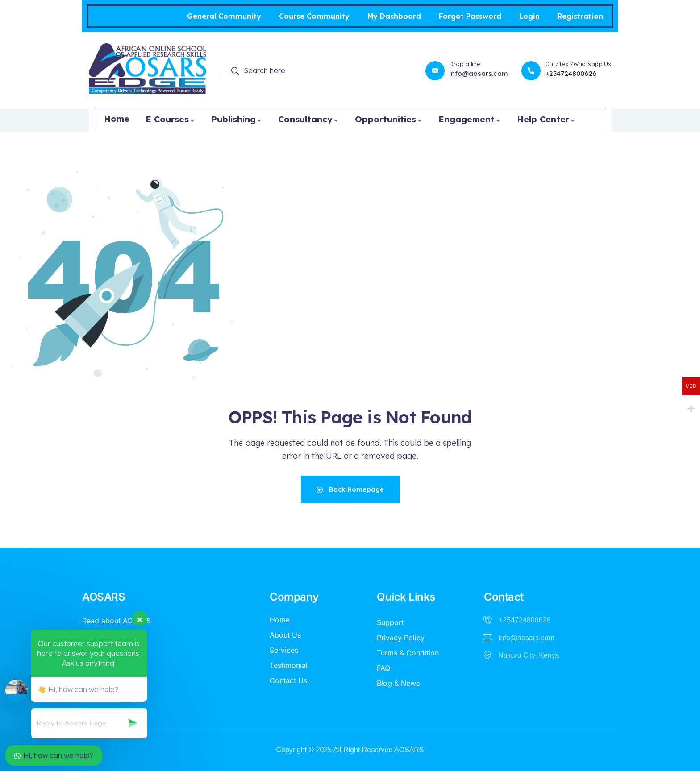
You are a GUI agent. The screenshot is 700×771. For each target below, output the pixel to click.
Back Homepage (350, 489)
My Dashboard (394, 16)
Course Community (314, 16)
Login (529, 16)
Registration (580, 16)
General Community (224, 16)
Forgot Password (470, 16)
